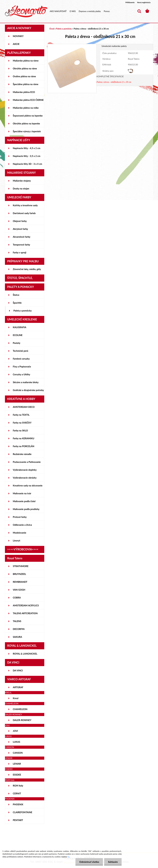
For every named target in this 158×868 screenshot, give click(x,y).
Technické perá (20, 351)
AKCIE (16, 44)
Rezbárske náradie (22, 454)
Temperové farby (21, 245)
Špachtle (17, 303)
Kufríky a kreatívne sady (25, 205)
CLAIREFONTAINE (23, 812)
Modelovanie (20, 533)
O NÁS (73, 11)
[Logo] (26, 11)
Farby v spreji (20, 252)
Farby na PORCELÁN (24, 446)
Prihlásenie (130, 2)
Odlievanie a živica (22, 525)
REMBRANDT (20, 582)
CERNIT (17, 793)
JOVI (15, 731)
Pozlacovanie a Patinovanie (27, 462)
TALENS (17, 621)
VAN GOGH (19, 590)
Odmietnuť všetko (89, 862)
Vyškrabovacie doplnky (25, 470)
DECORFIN (19, 629)
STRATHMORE (21, 566)
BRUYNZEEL (19, 574)
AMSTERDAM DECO (24, 407)
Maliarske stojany (22, 181)
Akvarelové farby (22, 237)
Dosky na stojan (21, 188)
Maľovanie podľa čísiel (24, 501)
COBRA (17, 598)
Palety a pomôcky (23, 311)
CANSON (18, 753)
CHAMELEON (20, 709)
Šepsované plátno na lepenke (28, 116)
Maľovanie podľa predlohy (26, 509)
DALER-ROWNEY (22, 720)
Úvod (52, 29)
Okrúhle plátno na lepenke (26, 123)
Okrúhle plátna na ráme (25, 68)
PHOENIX (18, 804)
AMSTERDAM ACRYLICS (26, 605)
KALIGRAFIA (20, 327)
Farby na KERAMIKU (24, 438)
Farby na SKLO (20, 430)
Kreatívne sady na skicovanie (28, 485)
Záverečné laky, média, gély (27, 269)
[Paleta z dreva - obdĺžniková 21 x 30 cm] (72, 46)
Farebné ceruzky (21, 359)
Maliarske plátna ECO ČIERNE (28, 100)
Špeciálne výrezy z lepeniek (27, 131)
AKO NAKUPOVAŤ (58, 11)
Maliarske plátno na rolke (26, 108)
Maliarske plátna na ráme (26, 61)
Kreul (16, 698)
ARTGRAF (18, 687)
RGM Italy (18, 786)
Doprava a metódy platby (90, 11)
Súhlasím (113, 862)
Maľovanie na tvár (22, 493)
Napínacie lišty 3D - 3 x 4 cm (27, 164)
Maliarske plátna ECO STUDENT (24, 93)
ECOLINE (18, 335)
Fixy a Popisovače (22, 366)
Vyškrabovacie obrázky (25, 478)
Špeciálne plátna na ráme (26, 84)
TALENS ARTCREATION (25, 613)
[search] (139, 11)
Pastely (17, 343)
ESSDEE (17, 775)
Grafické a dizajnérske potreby (28, 390)
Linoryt (17, 540)
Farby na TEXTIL (21, 415)
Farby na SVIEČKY (22, 423)
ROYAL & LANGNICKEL (25, 654)
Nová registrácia (144, 2)
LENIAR (17, 764)
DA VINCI (18, 670)
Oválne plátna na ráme (24, 76)
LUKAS (17, 742)
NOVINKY (18, 36)
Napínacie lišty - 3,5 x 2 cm (27, 156)
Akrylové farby (20, 229)
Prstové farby (20, 517)
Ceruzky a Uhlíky (22, 374)
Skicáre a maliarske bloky (26, 382)
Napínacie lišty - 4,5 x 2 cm (27, 148)
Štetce (16, 295)
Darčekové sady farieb (24, 213)
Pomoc (107, 11)
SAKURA (17, 637)
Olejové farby (20, 221)
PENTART (18, 820)
